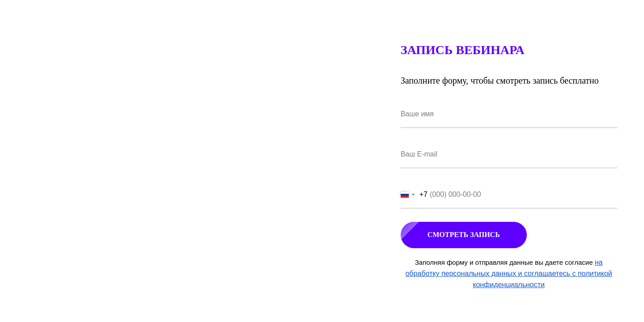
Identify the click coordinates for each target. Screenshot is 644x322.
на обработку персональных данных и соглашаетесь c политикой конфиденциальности (508, 273)
